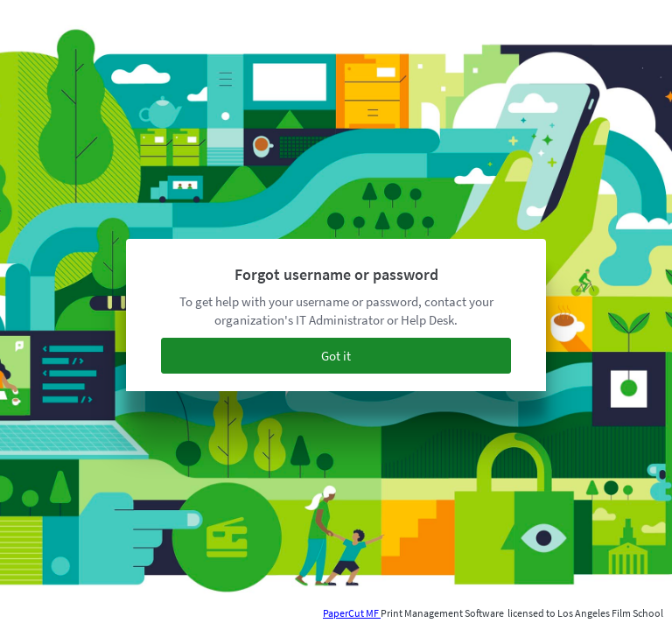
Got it (336, 356)
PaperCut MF (352, 613)
